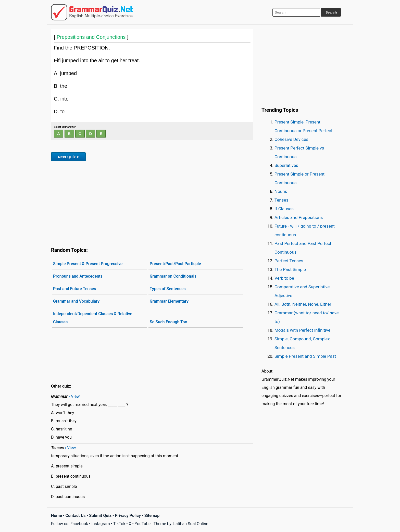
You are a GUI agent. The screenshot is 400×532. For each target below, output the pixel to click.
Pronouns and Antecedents (78, 276)
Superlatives (286, 165)
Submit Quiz (100, 516)
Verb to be (284, 278)
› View (74, 396)
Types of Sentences (168, 289)
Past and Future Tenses (74, 289)
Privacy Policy (128, 516)
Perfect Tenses (289, 261)
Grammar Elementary (169, 301)
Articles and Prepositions (299, 217)
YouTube (143, 524)
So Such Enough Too (168, 322)
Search (331, 12)
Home (57, 516)
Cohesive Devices (291, 139)
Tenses (281, 200)
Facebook (79, 524)
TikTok (119, 524)
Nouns (281, 191)
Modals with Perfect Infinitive (302, 330)
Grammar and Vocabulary (76, 301)
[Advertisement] (152, 203)
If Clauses (284, 209)
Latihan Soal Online (191, 524)
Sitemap (152, 516)
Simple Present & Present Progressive (88, 264)
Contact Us (76, 516)
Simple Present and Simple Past (305, 356)
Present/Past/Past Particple (175, 264)
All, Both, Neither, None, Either (303, 304)
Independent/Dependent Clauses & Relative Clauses (93, 318)
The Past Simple (290, 269)
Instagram (101, 524)
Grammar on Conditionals (173, 276)
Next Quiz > (68, 157)
